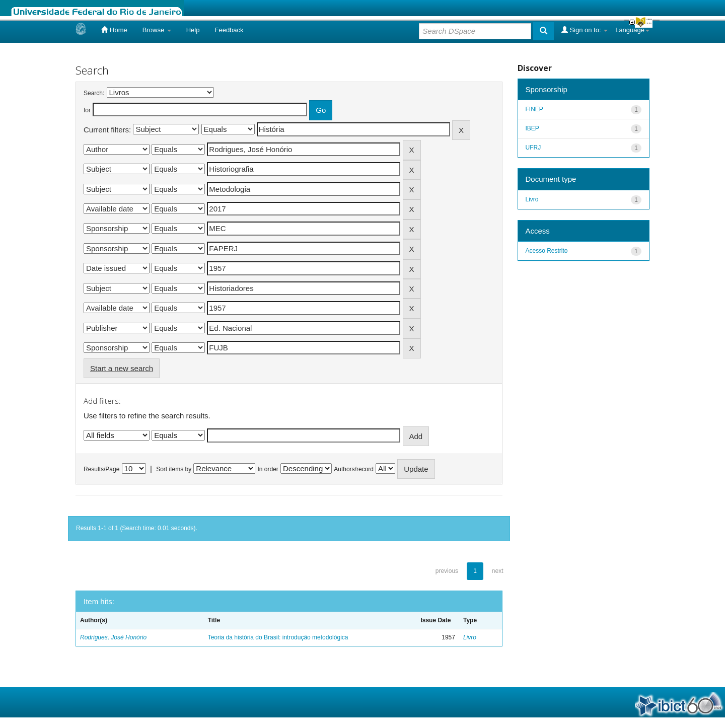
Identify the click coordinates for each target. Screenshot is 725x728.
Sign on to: (585, 30)
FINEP (534, 109)
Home (114, 30)
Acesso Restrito (547, 251)
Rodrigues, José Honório (113, 637)
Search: (94, 93)
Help (193, 30)
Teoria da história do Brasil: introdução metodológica (278, 637)
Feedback (229, 30)
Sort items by (174, 469)
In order (268, 469)
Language (632, 30)
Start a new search (122, 368)
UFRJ (533, 148)
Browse (157, 30)
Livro (470, 637)
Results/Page (101, 469)
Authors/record (354, 469)
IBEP (532, 128)
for (87, 110)
